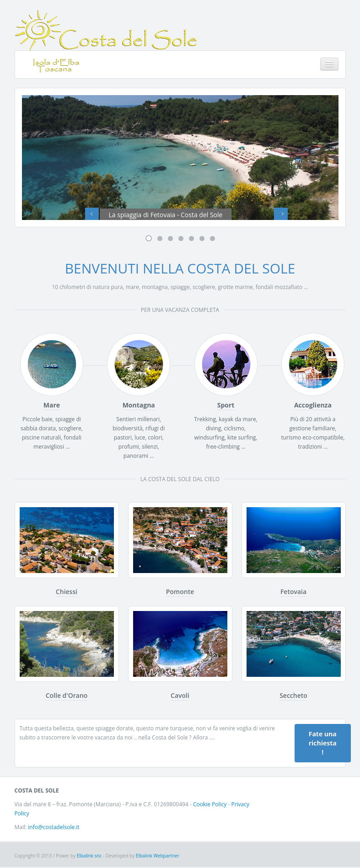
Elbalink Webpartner (158, 857)
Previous (92, 215)
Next (281, 215)
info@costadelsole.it (54, 828)
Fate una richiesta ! (323, 744)
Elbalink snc (90, 857)
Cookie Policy (210, 805)
